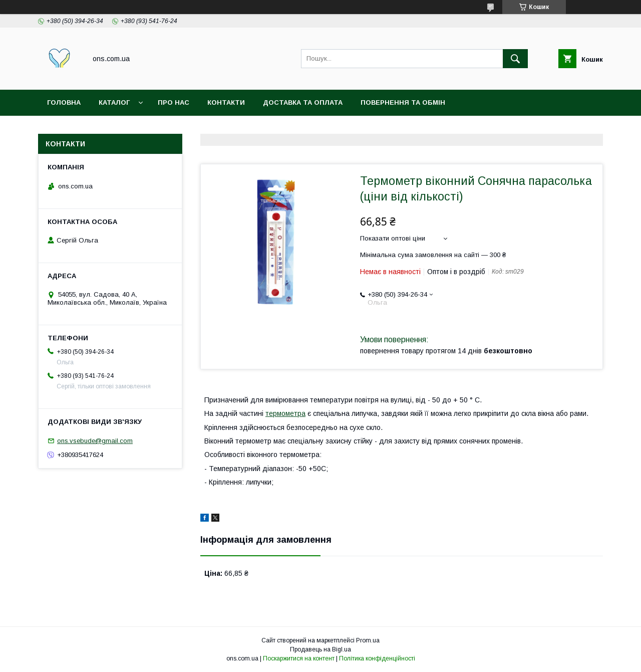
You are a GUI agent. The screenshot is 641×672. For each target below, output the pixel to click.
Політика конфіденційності (377, 658)
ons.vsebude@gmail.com (95, 441)
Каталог (114, 102)
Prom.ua (368, 640)
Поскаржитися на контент (299, 658)
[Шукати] (515, 59)
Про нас (174, 102)
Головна (64, 102)
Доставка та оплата (303, 102)
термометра (285, 413)
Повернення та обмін (403, 102)
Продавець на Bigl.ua (320, 649)
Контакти (226, 102)
